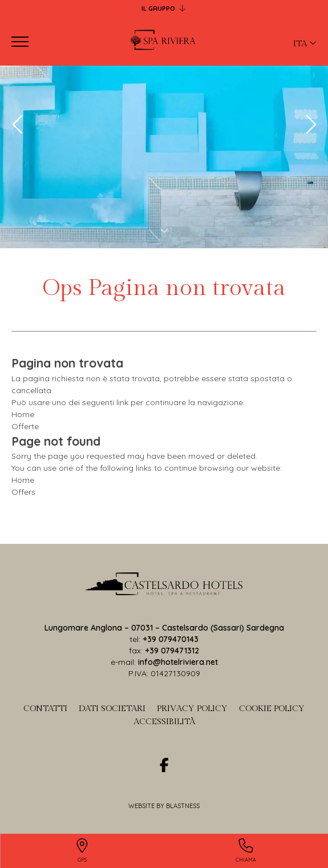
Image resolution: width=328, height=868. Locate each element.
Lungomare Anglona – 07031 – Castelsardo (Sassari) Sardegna (164, 628)
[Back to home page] (164, 42)
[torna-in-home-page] (164, 586)
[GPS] (82, 851)
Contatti (45, 708)
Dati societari (112, 708)
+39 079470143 (171, 639)
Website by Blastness (164, 806)
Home (23, 414)
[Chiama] (246, 851)
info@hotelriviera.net (178, 662)
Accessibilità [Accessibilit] (164, 722)
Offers (23, 492)
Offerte (25, 426)
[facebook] (164, 765)
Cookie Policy (272, 708)
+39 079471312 (172, 651)
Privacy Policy (192, 708)
